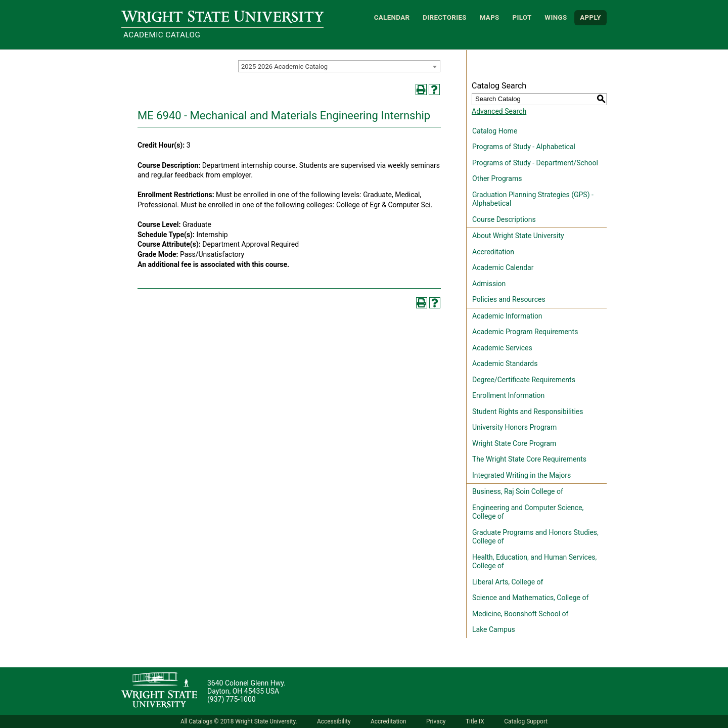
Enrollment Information (508, 395)
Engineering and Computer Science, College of (528, 512)
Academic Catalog (162, 35)
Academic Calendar (503, 267)
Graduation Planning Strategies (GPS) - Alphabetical (533, 199)
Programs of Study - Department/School (535, 163)
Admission (489, 284)
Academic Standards (505, 363)
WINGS (556, 17)
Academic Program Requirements (525, 332)
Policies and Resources (509, 299)
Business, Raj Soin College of (518, 491)
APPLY (590, 17)
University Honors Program (514, 427)
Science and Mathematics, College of (530, 598)
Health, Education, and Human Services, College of (534, 562)
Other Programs (497, 178)
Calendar (392, 17)
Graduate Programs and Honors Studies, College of (535, 537)
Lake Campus (494, 629)
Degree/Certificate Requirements (524, 380)
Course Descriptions (504, 219)
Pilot (522, 17)
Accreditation (493, 252)
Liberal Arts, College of (508, 582)
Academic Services (502, 348)
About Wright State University (518, 236)
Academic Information (507, 316)
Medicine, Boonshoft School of (520, 614)
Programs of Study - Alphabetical (524, 147)
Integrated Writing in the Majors (521, 475)
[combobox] (339, 66)
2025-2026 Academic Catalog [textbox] (284, 66)
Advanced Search (499, 111)
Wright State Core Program (514, 443)
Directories (445, 17)
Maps (490, 17)
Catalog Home (495, 131)
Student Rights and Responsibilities (528, 412)
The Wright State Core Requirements (529, 459)
